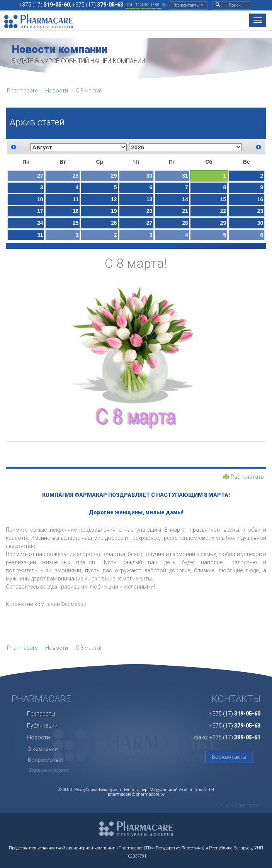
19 (114, 211)
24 (40, 223)
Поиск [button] (228, 5)
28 (76, 176)
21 (185, 211)
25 (76, 223)
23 (260, 211)
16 (260, 199)
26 (114, 223)
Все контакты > (188, 5)
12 (114, 199)
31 (185, 176)
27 (40, 176)
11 (76, 199)
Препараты (43, 709)
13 (149, 199)
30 (149, 176)
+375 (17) (44, 5)
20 (149, 211)
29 (114, 176)
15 (223, 199)
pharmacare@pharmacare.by (136, 794)
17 (40, 211)
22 (223, 211)
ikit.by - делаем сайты (239, 805)
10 (40, 199)
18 (76, 211)
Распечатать (244, 477)
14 (185, 199)
